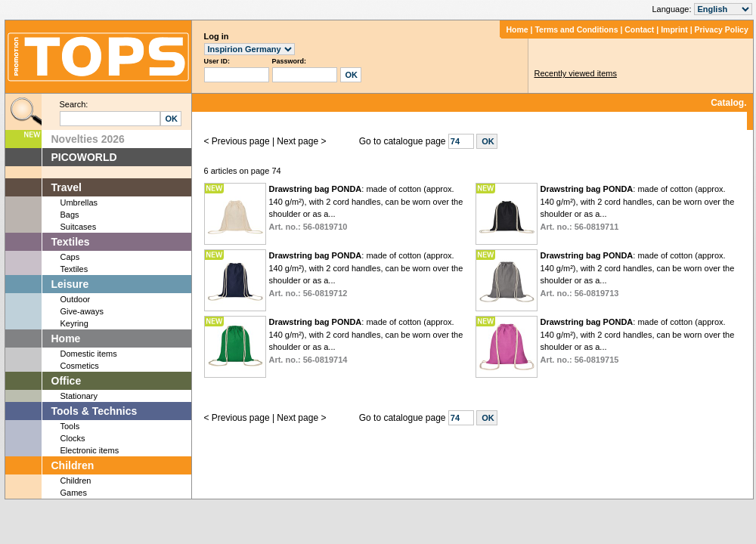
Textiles (71, 242)
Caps (70, 257)
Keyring (74, 323)
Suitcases (79, 227)
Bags (70, 215)
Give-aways (82, 311)
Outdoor (76, 299)
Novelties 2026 (88, 139)
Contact (639, 29)
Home (517, 29)
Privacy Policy (722, 29)
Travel (67, 187)
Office (67, 381)
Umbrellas (79, 202)
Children (73, 465)
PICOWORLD (84, 157)
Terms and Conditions (576, 29)
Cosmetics (80, 366)
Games (74, 493)
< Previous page (237, 141)
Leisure (70, 284)
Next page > (301, 141)
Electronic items (90, 450)
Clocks (73, 438)
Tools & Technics (94, 411)
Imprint (674, 29)
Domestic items (89, 354)
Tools (70, 426)
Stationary (79, 396)
